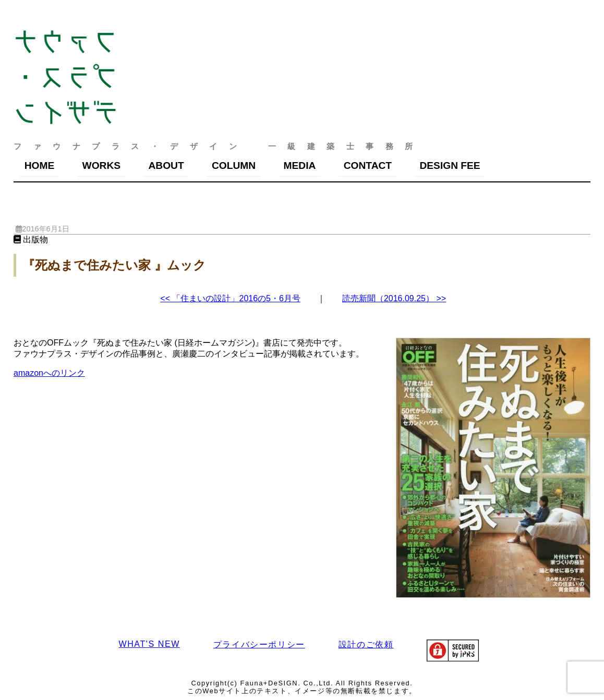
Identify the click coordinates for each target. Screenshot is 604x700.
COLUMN (234, 165)
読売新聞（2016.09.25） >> (394, 298)
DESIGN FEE (450, 165)
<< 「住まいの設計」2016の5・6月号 (230, 298)
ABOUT (166, 165)
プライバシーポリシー (259, 644)
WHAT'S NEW (149, 644)
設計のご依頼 (366, 644)
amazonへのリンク (49, 373)
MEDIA (300, 165)
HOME (40, 165)
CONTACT (368, 165)
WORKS (102, 165)
